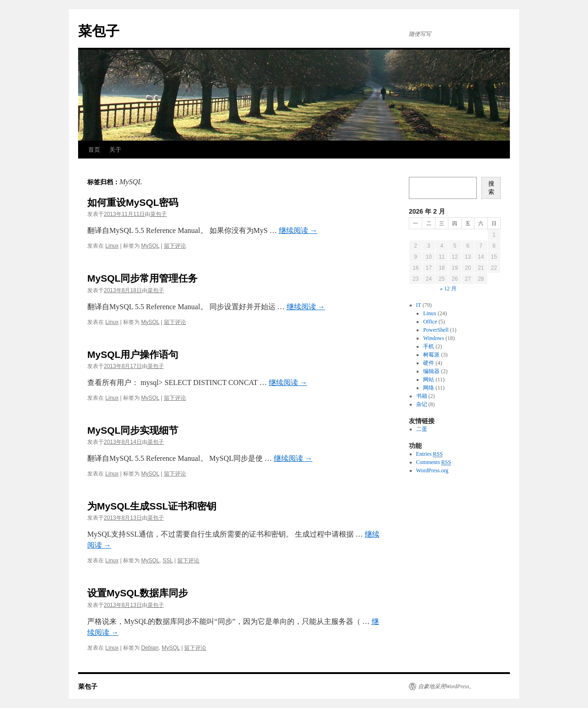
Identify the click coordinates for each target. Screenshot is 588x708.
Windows (434, 338)
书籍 (422, 396)
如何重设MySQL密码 (133, 202)
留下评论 (175, 246)
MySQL (150, 246)
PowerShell (436, 330)
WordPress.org (432, 470)
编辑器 (431, 371)
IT (419, 305)
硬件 (429, 363)
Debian (150, 648)
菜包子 (99, 31)
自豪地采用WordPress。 (446, 686)
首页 (94, 150)
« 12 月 (448, 289)
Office (430, 322)
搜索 (491, 188)
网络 (429, 388)
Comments (434, 462)
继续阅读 (298, 230)
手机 (429, 346)
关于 (115, 150)
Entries (430, 454)
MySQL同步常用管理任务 (142, 278)
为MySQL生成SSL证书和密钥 (152, 506)
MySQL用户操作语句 (133, 354)
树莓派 (431, 355)
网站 (429, 379)
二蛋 (422, 429)
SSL (168, 561)
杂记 (422, 404)
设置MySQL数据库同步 (138, 593)
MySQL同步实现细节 (133, 430)
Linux (112, 246)
